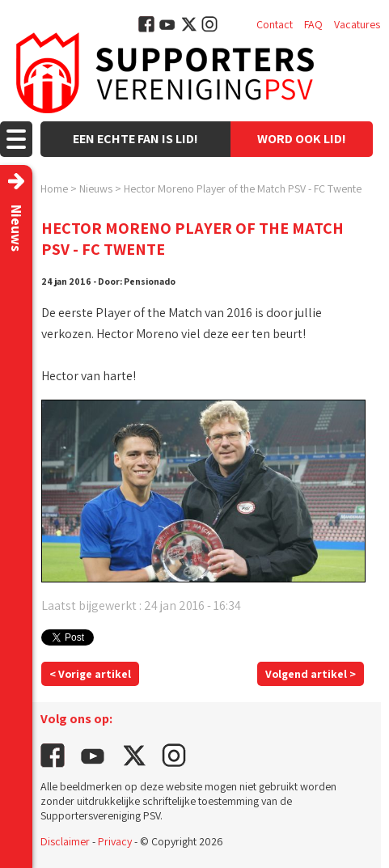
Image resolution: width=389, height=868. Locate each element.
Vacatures (357, 24)
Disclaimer (65, 841)
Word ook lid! (302, 139)
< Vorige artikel (90, 674)
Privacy (115, 841)
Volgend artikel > (311, 674)
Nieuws (96, 188)
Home (54, 188)
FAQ (313, 24)
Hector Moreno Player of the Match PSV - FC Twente (243, 188)
